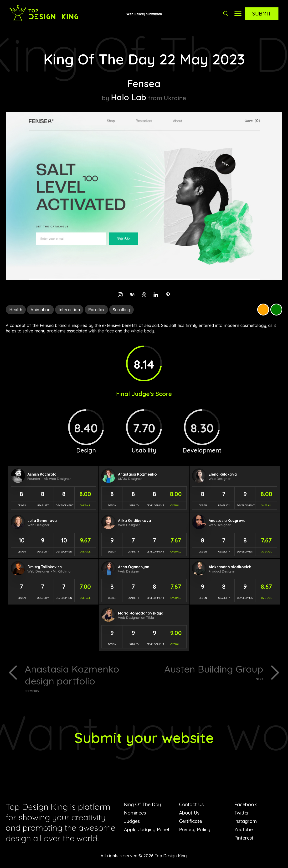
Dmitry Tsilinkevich (45, 567)
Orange (263, 310)
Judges (132, 821)
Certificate (190, 821)
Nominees (135, 813)
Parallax (96, 310)
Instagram (246, 821)
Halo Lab (129, 97)
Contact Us (191, 804)
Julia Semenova (42, 521)
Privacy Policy (195, 829)
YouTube (244, 829)
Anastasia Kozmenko (137, 474)
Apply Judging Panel (147, 829)
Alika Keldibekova (134, 521)
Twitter (242, 813)
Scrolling (121, 310)
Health (16, 310)
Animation (40, 310)
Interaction (69, 310)
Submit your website (144, 738)
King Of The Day (142, 804)
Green (276, 310)
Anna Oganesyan (134, 567)
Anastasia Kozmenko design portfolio (83, 678)
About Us (189, 813)
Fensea (144, 84)
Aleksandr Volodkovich (230, 567)
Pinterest (244, 838)
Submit (262, 14)
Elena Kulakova (223, 474)
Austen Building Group (205, 672)
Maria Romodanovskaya (141, 613)
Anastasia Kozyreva (227, 521)
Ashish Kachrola (42, 474)
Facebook (246, 804)
